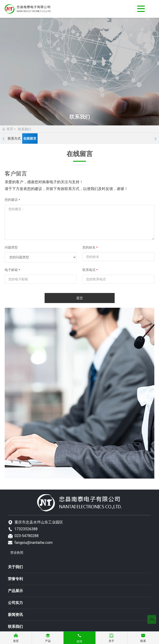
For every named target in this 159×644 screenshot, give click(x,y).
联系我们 (15, 627)
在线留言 (30, 139)
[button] (4, 139)
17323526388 (26, 529)
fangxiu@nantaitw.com (34, 543)
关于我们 (15, 567)
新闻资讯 (15, 615)
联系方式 (14, 139)
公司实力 (15, 603)
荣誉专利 (15, 579)
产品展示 (15, 591)
